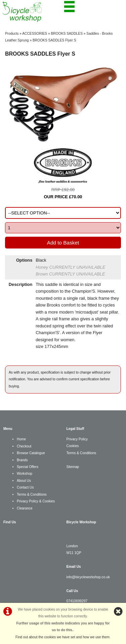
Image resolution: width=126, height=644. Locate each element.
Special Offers (28, 467)
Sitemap (73, 467)
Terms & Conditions (32, 494)
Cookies (73, 446)
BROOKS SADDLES (67, 34)
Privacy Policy (77, 439)
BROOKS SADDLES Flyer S (54, 40)
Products (12, 34)
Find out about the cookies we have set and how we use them (62, 637)
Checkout (24, 446)
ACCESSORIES (35, 34)
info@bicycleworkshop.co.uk (88, 577)
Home (21, 439)
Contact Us (25, 487)
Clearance (25, 508)
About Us (24, 481)
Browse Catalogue (31, 453)
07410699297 (77, 601)
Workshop (25, 474)
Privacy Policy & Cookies (36, 501)
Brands (22, 460)
